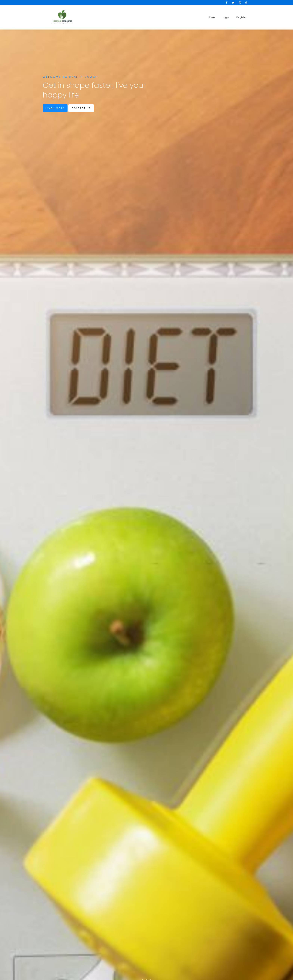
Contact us (81, 108)
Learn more (55, 108)
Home (212, 17)
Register (241, 17)
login (226, 17)
